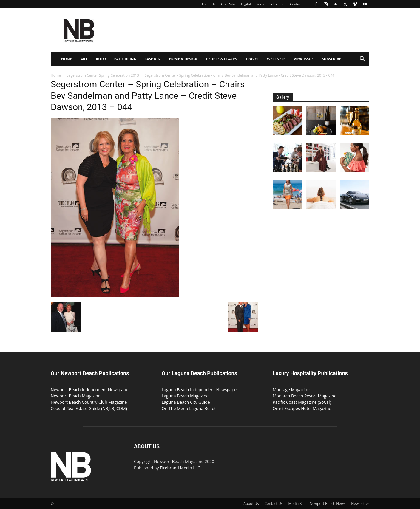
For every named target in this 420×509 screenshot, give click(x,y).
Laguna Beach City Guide (186, 402)
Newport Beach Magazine (76, 396)
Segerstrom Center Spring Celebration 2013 (103, 75)
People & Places (222, 59)
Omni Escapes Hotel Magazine (302, 408)
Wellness (276, 59)
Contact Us (274, 503)
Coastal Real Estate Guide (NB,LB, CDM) (89, 408)
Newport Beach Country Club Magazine (89, 402)
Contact (296, 4)
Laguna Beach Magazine (185, 396)
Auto (101, 59)
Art (84, 59)
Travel (252, 59)
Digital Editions (252, 4)
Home (67, 59)
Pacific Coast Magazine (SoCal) (302, 402)
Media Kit (296, 503)
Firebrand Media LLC (180, 468)
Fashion (152, 59)
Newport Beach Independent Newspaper (90, 390)
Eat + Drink (125, 59)
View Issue (304, 59)
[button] (362, 59)
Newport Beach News (328, 503)
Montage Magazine (291, 390)
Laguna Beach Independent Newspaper (200, 390)
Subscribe (277, 4)
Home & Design (183, 59)
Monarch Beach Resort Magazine (305, 396)
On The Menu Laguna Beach (189, 408)
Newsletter (360, 503)
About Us (208, 4)
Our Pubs (228, 4)
